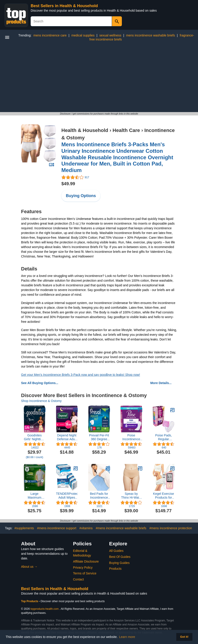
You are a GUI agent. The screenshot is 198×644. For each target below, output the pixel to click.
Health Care (126, 130)
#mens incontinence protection (171, 528)
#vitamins (86, 528)
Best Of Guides (120, 557)
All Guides (116, 551)
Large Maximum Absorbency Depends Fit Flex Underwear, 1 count (34, 496)
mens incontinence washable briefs (151, 35)
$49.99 (68, 184)
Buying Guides (119, 563)
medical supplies (83, 35)
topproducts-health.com (44, 609)
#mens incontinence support (57, 528)
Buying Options (81, 196)
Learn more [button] (127, 637)
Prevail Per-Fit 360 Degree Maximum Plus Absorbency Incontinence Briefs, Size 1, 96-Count (99, 437)
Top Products (30, 601)
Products (115, 569)
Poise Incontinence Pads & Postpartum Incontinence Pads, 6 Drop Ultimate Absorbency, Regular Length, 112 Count (131, 437)
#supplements (24, 528)
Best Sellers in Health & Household (64, 6)
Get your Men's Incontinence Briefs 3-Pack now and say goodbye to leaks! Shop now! (81, 375)
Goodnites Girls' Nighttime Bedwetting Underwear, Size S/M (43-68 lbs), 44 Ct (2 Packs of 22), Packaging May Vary (34, 437)
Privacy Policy (83, 567)
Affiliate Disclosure (86, 561)
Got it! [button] (184, 637)
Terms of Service (85, 573)
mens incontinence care (50, 35)
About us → (29, 567)
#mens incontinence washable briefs (121, 528)
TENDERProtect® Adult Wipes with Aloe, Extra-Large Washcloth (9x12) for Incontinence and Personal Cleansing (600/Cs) (67, 496)
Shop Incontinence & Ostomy (41, 401)
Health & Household (85, 130)
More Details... (161, 383)
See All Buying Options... (40, 383)
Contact (78, 579)
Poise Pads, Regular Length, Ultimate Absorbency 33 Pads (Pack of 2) (163, 437)
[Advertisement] (99, 79)
